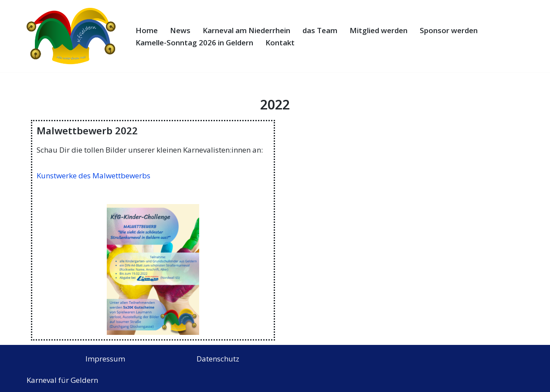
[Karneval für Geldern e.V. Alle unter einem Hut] (74, 36)
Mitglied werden (379, 30)
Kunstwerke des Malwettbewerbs (93, 176)
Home (147, 30)
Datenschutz (218, 359)
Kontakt (280, 43)
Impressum (105, 359)
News (180, 30)
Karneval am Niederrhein (246, 30)
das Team (320, 30)
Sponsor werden (449, 30)
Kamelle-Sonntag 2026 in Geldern (194, 43)
